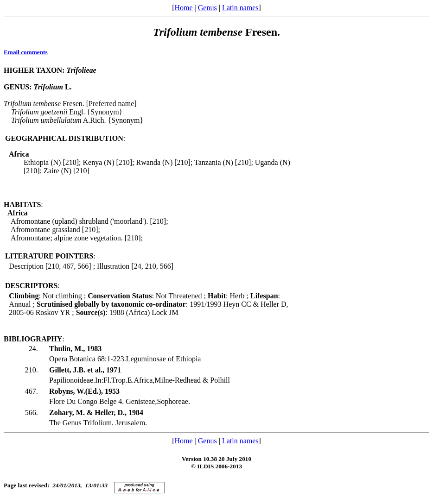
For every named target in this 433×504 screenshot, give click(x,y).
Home (183, 8)
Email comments (26, 52)
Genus (207, 8)
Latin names (240, 8)
